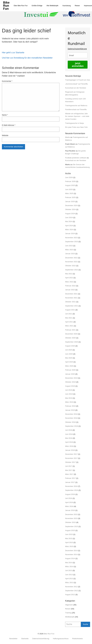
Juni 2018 (69, 434)
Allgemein (69, 605)
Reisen (77, 6)
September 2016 (72, 490)
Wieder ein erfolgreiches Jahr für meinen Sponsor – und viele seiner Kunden (77, 116)
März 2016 (69, 506)
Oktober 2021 (70, 302)
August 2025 (70, 185)
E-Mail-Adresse (9, 125)
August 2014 (70, 558)
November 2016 (71, 486)
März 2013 (69, 583)
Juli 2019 (69, 390)
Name (5, 115)
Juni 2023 (69, 246)
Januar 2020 (70, 374)
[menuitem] (21, 6)
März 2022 (69, 282)
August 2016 (70, 494)
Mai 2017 (69, 470)
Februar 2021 (70, 330)
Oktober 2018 (70, 422)
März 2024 (69, 230)
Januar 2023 (70, 254)
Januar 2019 (70, 410)
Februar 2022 (70, 286)
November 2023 (71, 238)
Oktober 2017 (70, 462)
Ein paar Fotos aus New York (76, 127)
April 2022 (69, 278)
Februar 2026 (70, 181)
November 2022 (71, 262)
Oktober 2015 (70, 522)
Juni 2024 (69, 218)
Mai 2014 (69, 563)
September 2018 (72, 426)
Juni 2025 (69, 189)
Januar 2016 (70, 510)
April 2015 (69, 542)
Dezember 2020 (71, 334)
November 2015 (71, 518)
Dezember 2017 (71, 454)
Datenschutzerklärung (77, 49)
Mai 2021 (69, 318)
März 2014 (69, 567)
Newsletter (13, 639)
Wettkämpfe (70, 617)
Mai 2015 (69, 538)
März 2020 (69, 366)
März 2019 (69, 402)
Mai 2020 (69, 358)
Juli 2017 (69, 466)
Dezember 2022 (71, 258)
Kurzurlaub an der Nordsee (76, 88)
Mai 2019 (69, 398)
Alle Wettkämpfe (52, 6)
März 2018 (69, 446)
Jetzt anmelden (78, 65)
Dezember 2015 (71, 514)
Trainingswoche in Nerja (74, 123)
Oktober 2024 (70, 209)
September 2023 (72, 242)
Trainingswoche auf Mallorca (76, 106)
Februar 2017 (70, 478)
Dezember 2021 (71, 294)
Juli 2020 (69, 350)
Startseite (25, 639)
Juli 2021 (69, 314)
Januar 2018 (70, 450)
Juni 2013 (69, 575)
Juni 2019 (69, 394)
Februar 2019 (70, 406)
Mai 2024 (69, 221)
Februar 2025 (70, 197)
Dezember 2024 (71, 205)
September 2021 (72, 306)
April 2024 (69, 226)
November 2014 (71, 554)
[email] (78, 55)
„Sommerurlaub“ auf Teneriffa (76, 84)
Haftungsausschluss (61, 639)
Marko (68, 137)
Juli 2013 (69, 570)
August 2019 (70, 386)
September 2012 (72, 591)
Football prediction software (76, 158)
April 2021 (69, 322)
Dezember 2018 (71, 414)
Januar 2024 (70, 234)
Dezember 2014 (71, 551)
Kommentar (7, 81)
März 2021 (69, 326)
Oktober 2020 (70, 338)
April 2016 (69, 502)
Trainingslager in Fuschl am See (78, 80)
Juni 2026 (69, 177)
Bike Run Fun (49, 634)
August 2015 (70, 530)
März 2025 (69, 193)
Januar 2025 (70, 202)
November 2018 (71, 418)
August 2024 (70, 214)
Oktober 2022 (70, 266)
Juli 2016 (69, 498)
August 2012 (70, 595)
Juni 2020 (69, 354)
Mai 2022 (69, 274)
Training (68, 613)
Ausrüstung (67, 6)
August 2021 (70, 310)
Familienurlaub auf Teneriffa (76, 109)
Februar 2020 (70, 370)
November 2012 (71, 587)
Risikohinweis (77, 639)
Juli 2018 (69, 430)
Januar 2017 (70, 482)
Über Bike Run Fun (21, 6)
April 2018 (69, 442)
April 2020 (69, 362)
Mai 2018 (69, 438)
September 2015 (72, 526)
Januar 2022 (70, 290)
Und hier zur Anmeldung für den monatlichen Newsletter (27, 58)
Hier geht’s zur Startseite (13, 53)
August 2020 (70, 346)
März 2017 (69, 474)
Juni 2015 (69, 534)
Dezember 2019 (71, 378)
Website (5, 135)
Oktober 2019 (70, 382)
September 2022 (72, 270)
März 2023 (69, 250)
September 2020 (72, 342)
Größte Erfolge (37, 6)
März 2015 (69, 546)
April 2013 (69, 579)
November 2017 (71, 458)
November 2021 (71, 298)
